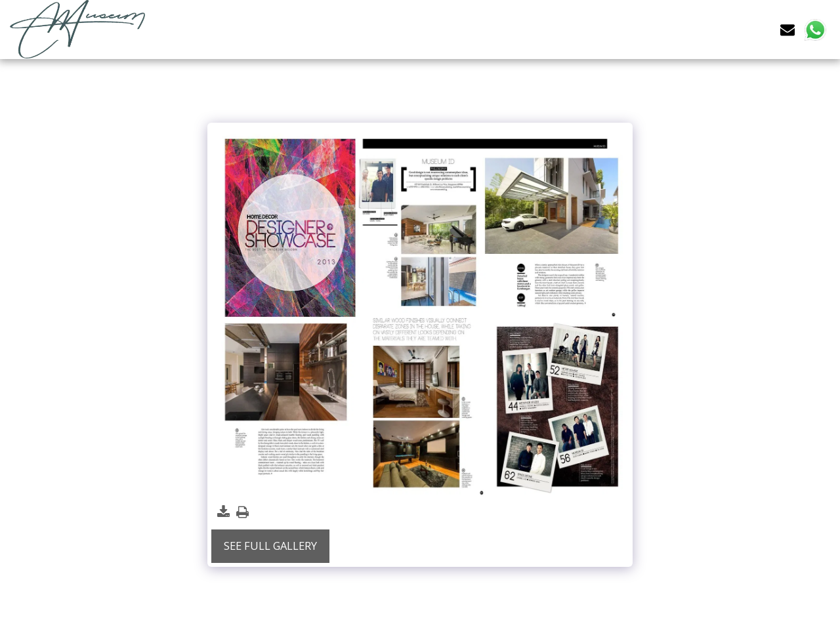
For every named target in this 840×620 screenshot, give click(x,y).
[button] (787, 29)
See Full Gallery (270, 546)
